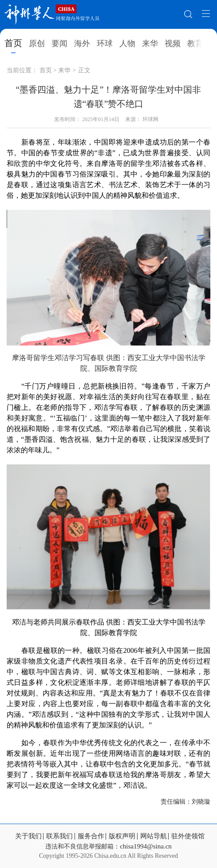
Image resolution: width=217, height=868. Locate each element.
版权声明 (122, 836)
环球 (105, 43)
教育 (195, 43)
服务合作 (91, 836)
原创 (37, 43)
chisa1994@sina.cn (146, 846)
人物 (127, 43)
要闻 (59, 43)
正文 (84, 70)
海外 (82, 43)
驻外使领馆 (188, 836)
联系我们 (59, 836)
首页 (13, 43)
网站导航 (154, 836)
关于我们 (28, 836)
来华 (150, 43)
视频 (173, 43)
